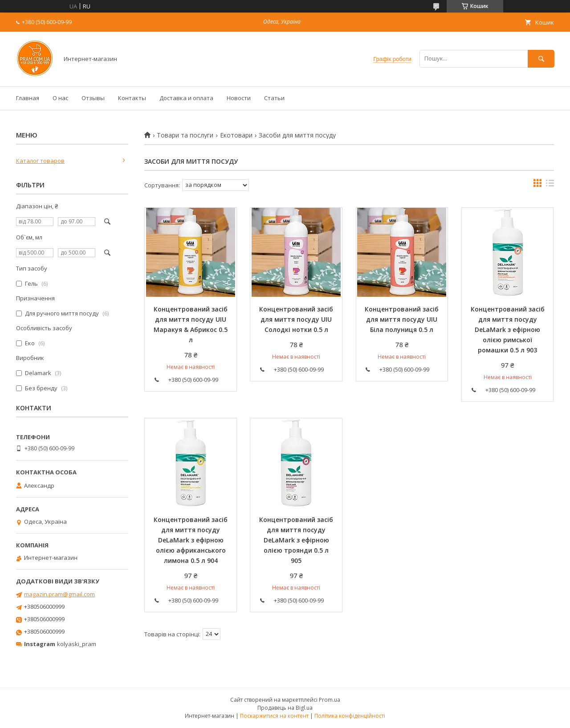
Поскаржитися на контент (274, 716)
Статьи (274, 98)
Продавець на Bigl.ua (285, 708)
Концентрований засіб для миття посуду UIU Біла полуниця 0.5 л (402, 319)
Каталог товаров (40, 161)
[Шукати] (541, 59)
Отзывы (93, 98)
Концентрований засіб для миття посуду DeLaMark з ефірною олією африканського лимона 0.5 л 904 (191, 540)
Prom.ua (330, 700)
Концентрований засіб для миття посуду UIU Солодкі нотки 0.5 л (296, 319)
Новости (239, 98)
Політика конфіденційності (350, 716)
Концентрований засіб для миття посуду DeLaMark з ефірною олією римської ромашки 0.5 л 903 (508, 330)
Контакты (132, 98)
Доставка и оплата (186, 98)
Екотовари (236, 135)
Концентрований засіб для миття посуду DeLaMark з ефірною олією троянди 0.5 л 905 (296, 540)
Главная (28, 98)
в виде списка (550, 185)
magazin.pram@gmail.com (59, 594)
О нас (60, 98)
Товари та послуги (185, 135)
